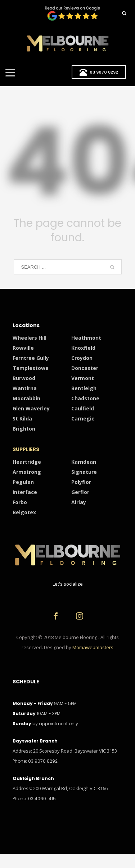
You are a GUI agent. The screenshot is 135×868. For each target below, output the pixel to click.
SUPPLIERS (26, 449)
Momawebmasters (93, 647)
